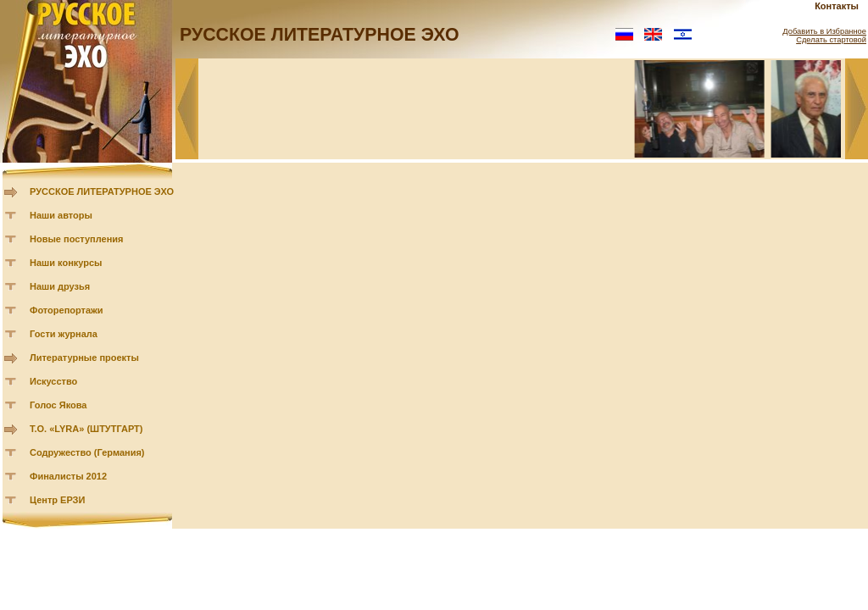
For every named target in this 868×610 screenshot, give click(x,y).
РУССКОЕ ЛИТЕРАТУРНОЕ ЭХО (102, 191)
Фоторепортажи (67, 310)
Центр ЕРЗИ (57, 500)
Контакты (837, 6)
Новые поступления (77, 239)
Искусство (53, 381)
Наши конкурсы (66, 263)
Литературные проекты (84, 358)
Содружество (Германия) (87, 452)
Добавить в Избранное (824, 31)
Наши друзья (60, 286)
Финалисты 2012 (68, 476)
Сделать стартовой (831, 40)
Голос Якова (58, 405)
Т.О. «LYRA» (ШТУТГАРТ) (86, 429)
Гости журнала (64, 334)
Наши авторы (61, 215)
